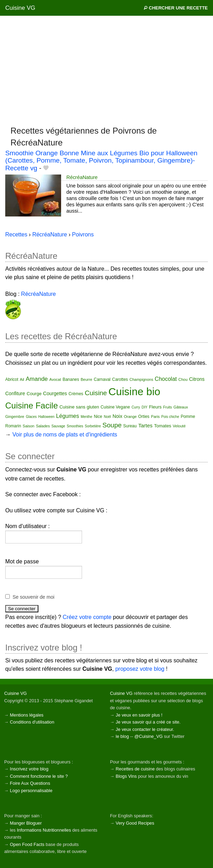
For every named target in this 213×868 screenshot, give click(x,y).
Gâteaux (181, 407)
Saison (29, 426)
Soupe (112, 425)
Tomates (163, 426)
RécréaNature (82, 177)
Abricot (12, 379)
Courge (34, 394)
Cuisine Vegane (115, 407)
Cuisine (96, 393)
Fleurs (155, 407)
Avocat (55, 379)
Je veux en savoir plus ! (139, 715)
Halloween (46, 417)
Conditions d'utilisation (32, 722)
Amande (37, 379)
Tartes (145, 425)
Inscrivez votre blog (29, 769)
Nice (98, 417)
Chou (183, 379)
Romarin (13, 426)
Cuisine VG (20, 8)
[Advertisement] (106, 70)
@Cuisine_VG (149, 736)
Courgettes (55, 393)
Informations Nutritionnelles (44, 830)
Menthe (86, 417)
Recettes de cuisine (135, 769)
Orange (130, 417)
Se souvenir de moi (34, 597)
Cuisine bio (134, 392)
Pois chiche (170, 417)
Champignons (141, 379)
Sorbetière (93, 426)
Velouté (179, 426)
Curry (136, 407)
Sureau (130, 426)
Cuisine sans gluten (79, 407)
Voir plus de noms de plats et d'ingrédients (65, 435)
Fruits (167, 407)
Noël (107, 417)
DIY (145, 407)
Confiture (15, 393)
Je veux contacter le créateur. (145, 729)
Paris (155, 417)
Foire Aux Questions (30, 783)
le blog (122, 736)
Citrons (197, 379)
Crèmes (76, 394)
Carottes (120, 379)
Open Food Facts (27, 844)
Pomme (188, 417)
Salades (43, 426)
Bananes (71, 379)
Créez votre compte (87, 617)
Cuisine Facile (32, 405)
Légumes (68, 416)
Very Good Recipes (135, 823)
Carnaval (102, 379)
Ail (22, 379)
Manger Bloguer (26, 823)
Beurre (86, 379)
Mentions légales (27, 715)
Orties (144, 417)
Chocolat (166, 379)
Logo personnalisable (31, 791)
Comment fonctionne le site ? (39, 776)
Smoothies (75, 426)
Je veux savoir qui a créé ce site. (148, 722)
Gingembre (15, 417)
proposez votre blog (140, 669)
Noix (117, 416)
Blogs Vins (126, 776)
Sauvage (58, 426)
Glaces (31, 417)
